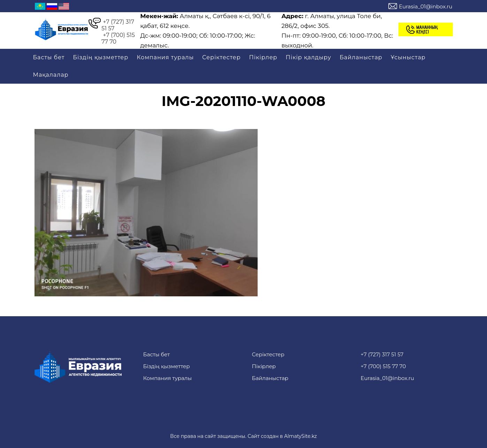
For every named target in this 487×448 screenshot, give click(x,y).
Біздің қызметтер (101, 57)
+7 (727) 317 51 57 (118, 25)
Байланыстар (361, 57)
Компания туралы (165, 57)
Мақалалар (51, 75)
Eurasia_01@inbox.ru (425, 6)
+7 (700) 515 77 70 (118, 38)
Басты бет (49, 57)
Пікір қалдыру (309, 57)
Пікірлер (263, 57)
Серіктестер (221, 57)
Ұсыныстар (408, 57)
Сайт (253, 436)
